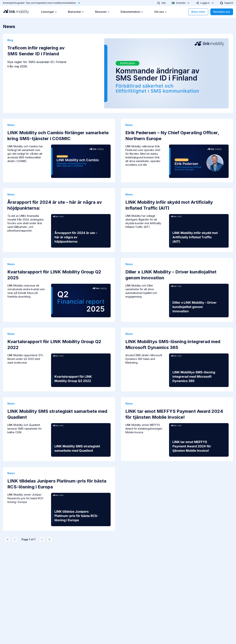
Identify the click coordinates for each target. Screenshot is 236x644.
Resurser (102, 12)
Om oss (161, 12)
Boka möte (198, 12)
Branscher (76, 12)
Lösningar (49, 12)
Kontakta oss (222, 12)
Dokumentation (132, 12)
